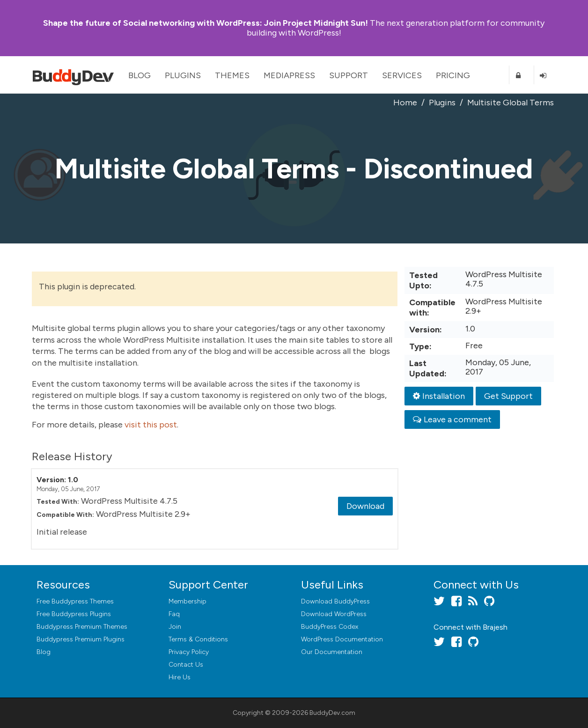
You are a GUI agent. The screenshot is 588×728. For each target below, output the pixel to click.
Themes (232, 75)
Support (349, 75)
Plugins (183, 75)
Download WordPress (334, 614)
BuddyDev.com (332, 713)
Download (365, 506)
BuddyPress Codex (330, 627)
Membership (187, 601)
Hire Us (180, 677)
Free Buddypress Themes (75, 601)
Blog (140, 75)
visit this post (151, 425)
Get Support (508, 396)
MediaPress (289, 75)
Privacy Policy (189, 652)
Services (402, 75)
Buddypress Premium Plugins (81, 639)
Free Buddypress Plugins (74, 614)
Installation (439, 396)
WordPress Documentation (342, 639)
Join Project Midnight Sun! (206, 23)
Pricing (453, 75)
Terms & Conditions (198, 639)
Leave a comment (452, 419)
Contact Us (186, 665)
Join (175, 627)
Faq (174, 614)
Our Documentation (332, 652)
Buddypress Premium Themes (82, 627)
